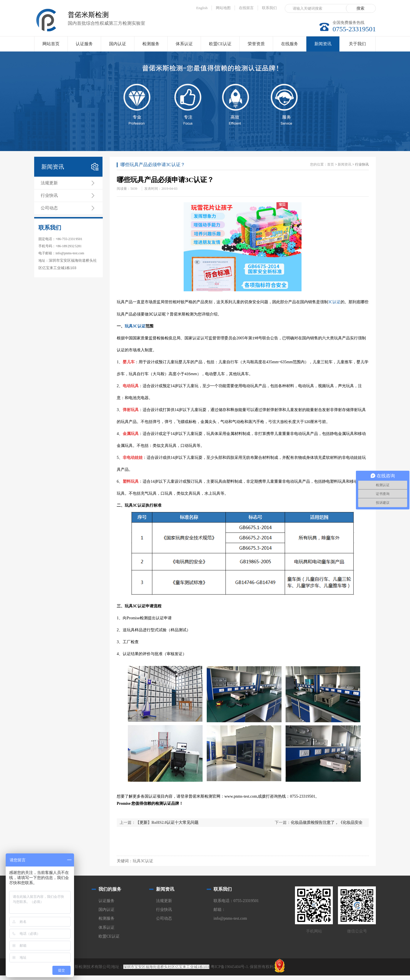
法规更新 (49, 183)
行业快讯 (49, 195)
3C (330, 302)
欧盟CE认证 (220, 44)
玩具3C (131, 326)
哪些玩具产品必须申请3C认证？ (153, 165)
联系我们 (269, 8)
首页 (331, 164)
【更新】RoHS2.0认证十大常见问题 (167, 823)
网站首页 (51, 44)
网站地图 (223, 8)
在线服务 (290, 44)
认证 (337, 302)
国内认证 (118, 44)
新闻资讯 (323, 47)
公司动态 (49, 208)
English (202, 8)
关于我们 (357, 44)
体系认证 (184, 44)
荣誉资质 (256, 44)
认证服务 (84, 44)
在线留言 (246, 8)
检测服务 (151, 44)
